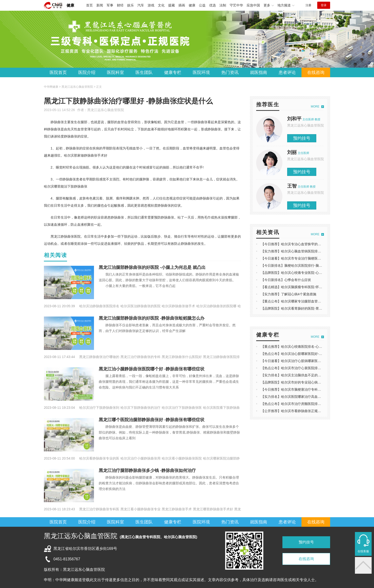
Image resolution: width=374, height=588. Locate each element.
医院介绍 (87, 72)
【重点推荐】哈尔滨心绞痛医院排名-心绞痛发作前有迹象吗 (305, 347)
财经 (120, 5)
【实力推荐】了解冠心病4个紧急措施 (289, 294)
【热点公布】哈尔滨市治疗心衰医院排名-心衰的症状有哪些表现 (308, 368)
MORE (315, 107)
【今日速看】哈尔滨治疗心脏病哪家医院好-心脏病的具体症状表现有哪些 (315, 361)
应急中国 (253, 5)
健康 (70, 5)
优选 (213, 5)
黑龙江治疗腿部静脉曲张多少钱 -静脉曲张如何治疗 (147, 470)
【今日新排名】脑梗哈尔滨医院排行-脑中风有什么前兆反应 (305, 266)
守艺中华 (236, 5)
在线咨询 (316, 72)
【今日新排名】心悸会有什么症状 (286, 280)
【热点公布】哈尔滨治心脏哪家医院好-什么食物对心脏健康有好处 (310, 354)
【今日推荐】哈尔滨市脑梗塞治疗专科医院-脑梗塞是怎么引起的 (308, 389)
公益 (202, 5)
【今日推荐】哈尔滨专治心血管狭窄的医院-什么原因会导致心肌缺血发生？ (317, 244)
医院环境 (201, 72)
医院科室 (115, 72)
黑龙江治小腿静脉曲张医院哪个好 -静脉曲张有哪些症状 (152, 369)
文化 (161, 5)
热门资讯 (230, 72)
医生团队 (144, 72)
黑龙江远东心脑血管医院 (106, 110)
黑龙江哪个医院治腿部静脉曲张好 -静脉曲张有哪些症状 (152, 420)
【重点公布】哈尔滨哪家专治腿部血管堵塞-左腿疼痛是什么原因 (308, 301)
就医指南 (259, 72)
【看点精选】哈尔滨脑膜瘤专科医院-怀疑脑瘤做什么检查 (303, 287)
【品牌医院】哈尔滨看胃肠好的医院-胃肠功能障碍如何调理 (305, 308)
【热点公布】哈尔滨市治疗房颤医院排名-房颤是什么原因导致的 (308, 404)
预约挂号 (302, 138)
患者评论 (287, 72)
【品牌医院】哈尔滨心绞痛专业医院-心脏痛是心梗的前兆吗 (305, 273)
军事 (110, 5)
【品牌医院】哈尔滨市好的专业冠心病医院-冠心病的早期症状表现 (310, 382)
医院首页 (58, 72)
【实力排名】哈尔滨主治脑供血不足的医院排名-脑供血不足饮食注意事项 (315, 375)
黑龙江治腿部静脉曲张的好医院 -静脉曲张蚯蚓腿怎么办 (152, 318)
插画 (182, 5)
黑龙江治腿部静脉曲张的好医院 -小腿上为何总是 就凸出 (152, 267)
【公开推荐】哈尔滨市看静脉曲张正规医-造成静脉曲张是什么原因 (310, 411)
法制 (223, 5)
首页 (89, 5)
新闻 (100, 5)
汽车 (141, 5)
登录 (324, 5)
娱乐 (130, 5)
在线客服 (363, 551)
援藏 (171, 5)
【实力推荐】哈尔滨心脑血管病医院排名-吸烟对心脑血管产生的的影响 (313, 251)
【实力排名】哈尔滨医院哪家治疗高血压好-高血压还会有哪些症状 (310, 397)
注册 (308, 5)
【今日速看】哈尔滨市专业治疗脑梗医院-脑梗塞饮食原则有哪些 (308, 258)
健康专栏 (173, 72)
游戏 (151, 5)
